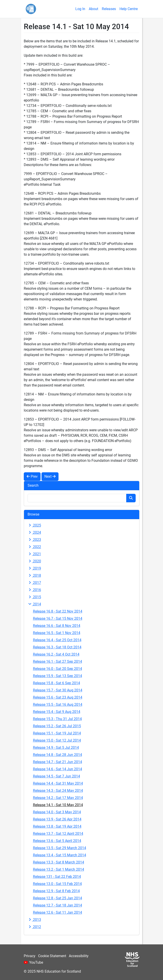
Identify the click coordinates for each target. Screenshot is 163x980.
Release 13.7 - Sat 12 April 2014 (58, 834)
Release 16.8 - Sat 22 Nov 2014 (58, 611)
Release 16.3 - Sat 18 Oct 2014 (57, 647)
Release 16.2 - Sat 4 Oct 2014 (56, 654)
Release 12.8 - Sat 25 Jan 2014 (58, 898)
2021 (34, 554)
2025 (34, 525)
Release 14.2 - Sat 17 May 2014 (58, 798)
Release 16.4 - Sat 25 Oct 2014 (57, 640)
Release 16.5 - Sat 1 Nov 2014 (57, 633)
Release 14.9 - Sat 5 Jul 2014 (56, 748)
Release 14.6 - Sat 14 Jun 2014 (58, 769)
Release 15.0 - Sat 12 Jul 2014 (57, 740)
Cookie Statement (52, 956)
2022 (34, 547)
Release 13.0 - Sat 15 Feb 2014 (57, 884)
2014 (34, 604)
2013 (34, 920)
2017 (34, 583)
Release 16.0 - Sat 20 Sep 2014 (58, 669)
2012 (34, 927)
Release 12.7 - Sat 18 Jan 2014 (58, 905)
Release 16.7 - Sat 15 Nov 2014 (58, 618)
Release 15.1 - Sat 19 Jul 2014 (57, 733)
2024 (34, 532)
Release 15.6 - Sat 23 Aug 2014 (58, 697)
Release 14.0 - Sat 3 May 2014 (57, 812)
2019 (34, 568)
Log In (80, 9)
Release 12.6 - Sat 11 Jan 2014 (58, 912)
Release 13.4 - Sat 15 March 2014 (60, 855)
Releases (109, 9)
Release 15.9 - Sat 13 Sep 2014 (58, 676)
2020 (34, 561)
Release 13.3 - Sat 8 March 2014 (59, 862)
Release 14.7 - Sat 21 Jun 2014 (58, 762)
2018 (34, 575)
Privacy (30, 956)
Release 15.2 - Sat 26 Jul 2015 (57, 726)
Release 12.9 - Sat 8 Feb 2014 (56, 891)
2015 (34, 597)
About (93, 9)
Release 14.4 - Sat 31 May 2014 (58, 783)
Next (50, 476)
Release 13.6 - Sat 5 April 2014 (57, 841)
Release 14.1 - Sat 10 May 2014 (58, 805)
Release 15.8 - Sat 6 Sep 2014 (57, 683)
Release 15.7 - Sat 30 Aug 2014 (58, 690)
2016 (34, 590)
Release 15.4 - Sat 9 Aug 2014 (57, 712)
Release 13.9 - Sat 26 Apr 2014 (57, 819)
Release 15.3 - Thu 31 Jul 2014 (57, 719)
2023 (34, 540)
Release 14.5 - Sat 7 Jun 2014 (57, 776)
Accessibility (79, 956)
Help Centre (129, 9)
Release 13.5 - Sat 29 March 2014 (60, 848)
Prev (32, 476)
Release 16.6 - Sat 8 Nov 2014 (57, 626)
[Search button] (131, 498)
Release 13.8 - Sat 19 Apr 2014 (57, 826)
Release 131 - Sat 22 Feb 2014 (57, 877)
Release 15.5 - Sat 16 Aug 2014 (58, 705)
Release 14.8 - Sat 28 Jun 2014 (58, 755)
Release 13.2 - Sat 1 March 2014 (59, 869)
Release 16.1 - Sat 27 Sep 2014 (58, 662)
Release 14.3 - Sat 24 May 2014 (58, 791)
